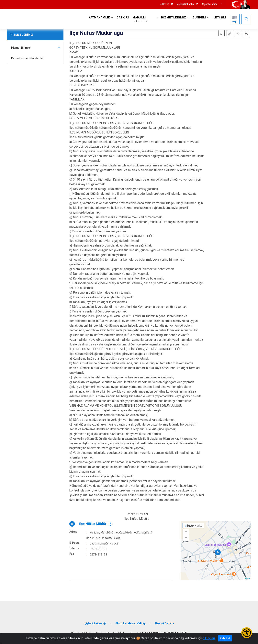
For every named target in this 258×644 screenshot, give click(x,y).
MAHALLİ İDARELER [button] (140, 19)
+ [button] (186, 532)
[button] (238, 33)
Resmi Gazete (165, 623)
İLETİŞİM (219, 18)
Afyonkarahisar (210, 4)
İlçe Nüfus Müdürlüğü (96, 524)
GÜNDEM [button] (199, 18)
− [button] (186, 538)
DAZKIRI (123, 18)
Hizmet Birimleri (21, 48)
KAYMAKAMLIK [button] (99, 18)
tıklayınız (209, 638)
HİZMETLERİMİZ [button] (174, 18)
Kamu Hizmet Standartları (28, 58)
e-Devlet (165, 4)
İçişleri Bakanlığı (185, 4)
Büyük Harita (194, 526)
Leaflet (247, 578)
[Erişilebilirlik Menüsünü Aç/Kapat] (247, 633)
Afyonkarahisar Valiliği (130, 623)
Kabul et (225, 638)
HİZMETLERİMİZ (22, 35)
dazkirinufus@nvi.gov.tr (104, 544)
